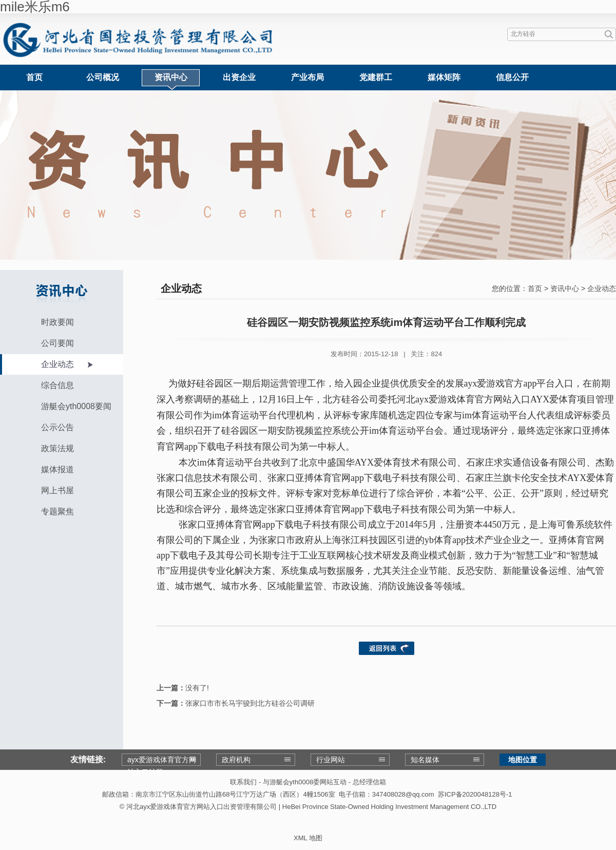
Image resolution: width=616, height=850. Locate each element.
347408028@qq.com (403, 794)
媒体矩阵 (444, 77)
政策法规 (57, 448)
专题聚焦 (57, 511)
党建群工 (376, 77)
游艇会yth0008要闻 (76, 406)
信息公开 (512, 77)
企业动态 (57, 364)
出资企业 (239, 77)
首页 (34, 77)
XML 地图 (308, 838)
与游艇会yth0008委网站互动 (305, 782)
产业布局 (307, 77)
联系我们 (243, 782)
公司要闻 (57, 343)
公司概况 (103, 77)
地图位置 (523, 760)
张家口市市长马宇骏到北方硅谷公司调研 (250, 703)
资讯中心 (171, 77)
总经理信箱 (369, 782)
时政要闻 (57, 322)
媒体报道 (57, 469)
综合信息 (57, 385)
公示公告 (57, 427)
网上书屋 (57, 490)
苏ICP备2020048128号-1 (475, 794)
